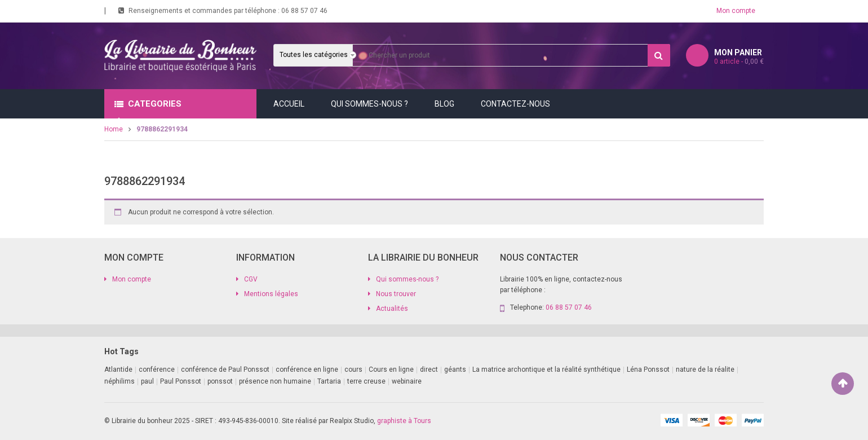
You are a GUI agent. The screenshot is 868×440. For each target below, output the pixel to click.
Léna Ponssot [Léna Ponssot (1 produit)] (648, 369)
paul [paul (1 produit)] (147, 381)
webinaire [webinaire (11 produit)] (407, 381)
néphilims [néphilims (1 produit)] (119, 381)
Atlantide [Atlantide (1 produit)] (118, 369)
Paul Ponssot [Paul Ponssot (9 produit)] (181, 381)
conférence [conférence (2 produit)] (157, 369)
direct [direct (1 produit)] (429, 369)
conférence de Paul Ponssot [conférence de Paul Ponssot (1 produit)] (225, 369)
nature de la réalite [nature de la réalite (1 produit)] (705, 369)
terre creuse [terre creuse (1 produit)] (366, 381)
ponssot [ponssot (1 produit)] (220, 381)
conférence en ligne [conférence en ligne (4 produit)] (307, 369)
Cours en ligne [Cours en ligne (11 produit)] (391, 369)
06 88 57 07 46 (304, 11)
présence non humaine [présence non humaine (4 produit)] (275, 381)
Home (114, 129)
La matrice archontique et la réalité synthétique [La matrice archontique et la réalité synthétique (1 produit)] (546, 369)
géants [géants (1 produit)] (455, 369)
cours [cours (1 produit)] (353, 369)
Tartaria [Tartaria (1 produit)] (329, 381)
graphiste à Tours (404, 421)
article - (739, 61)
